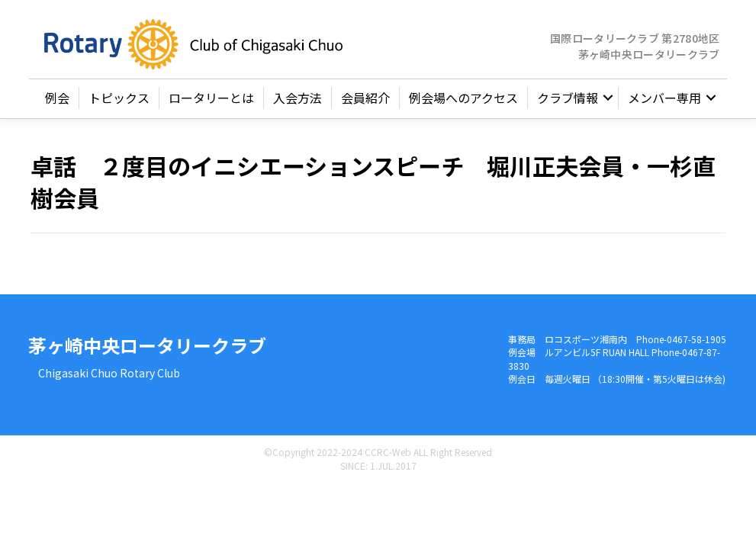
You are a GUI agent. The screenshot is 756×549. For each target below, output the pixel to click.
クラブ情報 (568, 101)
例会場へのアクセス (463, 101)
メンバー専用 (664, 101)
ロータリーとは (211, 101)
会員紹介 (365, 101)
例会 (57, 101)
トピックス (119, 101)
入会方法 (298, 101)
